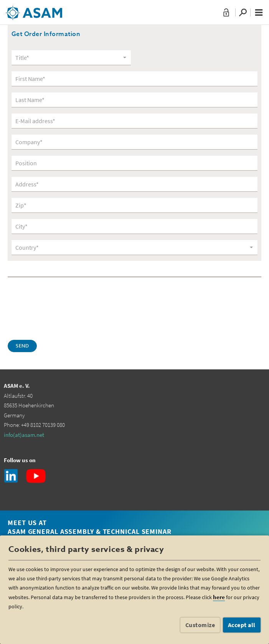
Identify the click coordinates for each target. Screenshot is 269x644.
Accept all (242, 625)
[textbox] (68, 58)
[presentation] (66, 308)
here (219, 597)
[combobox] (71, 58)
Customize (200, 625)
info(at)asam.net (24, 435)
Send (22, 346)
